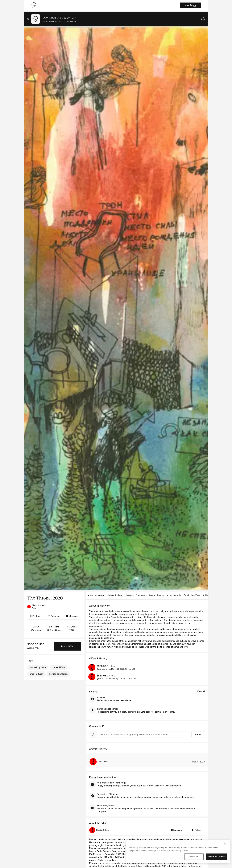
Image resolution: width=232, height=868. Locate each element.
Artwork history (157, 595)
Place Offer (67, 646)
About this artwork (97, 595)
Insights (130, 595)
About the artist (174, 595)
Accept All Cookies (217, 856)
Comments (141, 595)
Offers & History (116, 595)
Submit (198, 734)
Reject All (194, 856)
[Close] (225, 844)
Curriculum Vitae (192, 595)
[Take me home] (34, 5)
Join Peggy (191, 5)
